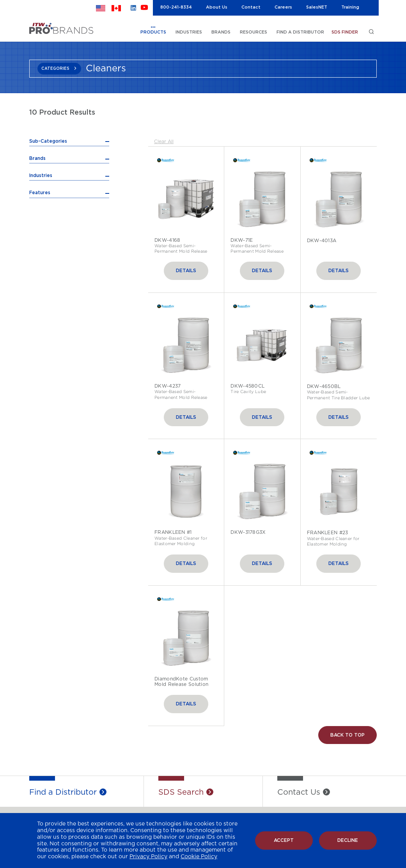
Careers (283, 7)
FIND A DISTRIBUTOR (300, 32)
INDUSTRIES (189, 32)
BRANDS (221, 32)
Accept (284, 840)
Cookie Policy (199, 857)
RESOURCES (254, 32)
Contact (251, 7)
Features (40, 303)
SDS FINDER (345, 32)
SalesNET (317, 7)
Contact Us (299, 792)
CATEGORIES (55, 69)
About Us (217, 7)
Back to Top (347, 735)
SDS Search (181, 792)
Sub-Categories (48, 141)
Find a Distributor (63, 792)
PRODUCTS (153, 32)
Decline (348, 840)
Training (350, 7)
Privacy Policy (148, 857)
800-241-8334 (176, 7)
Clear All (164, 142)
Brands (37, 268)
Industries (41, 285)
